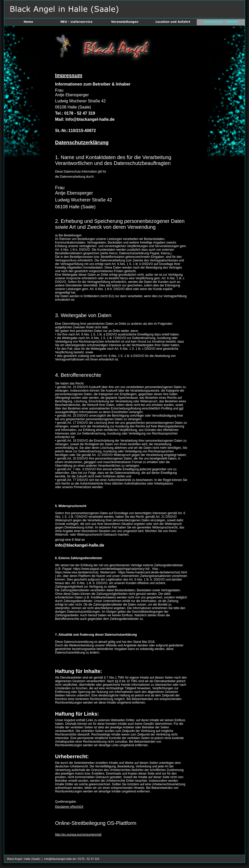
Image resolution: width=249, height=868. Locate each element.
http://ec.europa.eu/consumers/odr (78, 835)
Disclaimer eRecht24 (69, 807)
